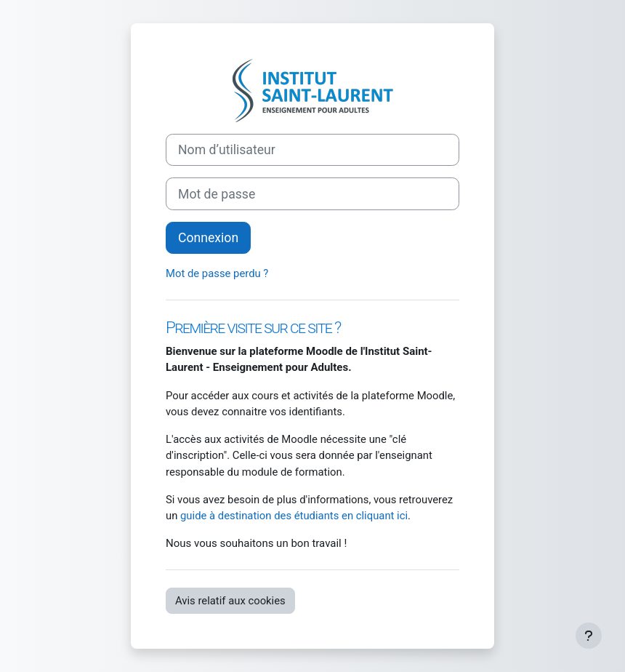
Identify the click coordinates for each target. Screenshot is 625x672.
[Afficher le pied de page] (589, 636)
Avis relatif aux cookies (230, 601)
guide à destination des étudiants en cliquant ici (294, 516)
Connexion (208, 238)
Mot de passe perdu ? (217, 273)
